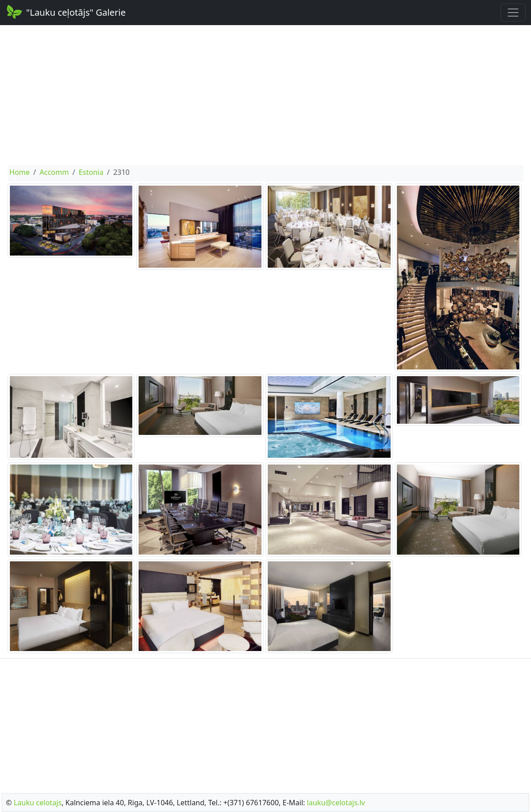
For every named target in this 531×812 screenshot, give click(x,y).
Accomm (54, 172)
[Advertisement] (265, 95)
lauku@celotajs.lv (336, 803)
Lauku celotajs (37, 803)
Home (20, 172)
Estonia (91, 172)
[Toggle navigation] (513, 13)
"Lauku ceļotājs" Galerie (65, 12)
